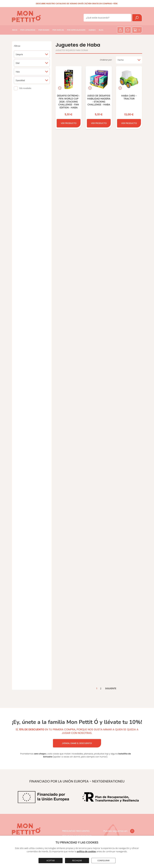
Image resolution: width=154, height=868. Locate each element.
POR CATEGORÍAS (28, 30)
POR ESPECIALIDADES (76, 30)
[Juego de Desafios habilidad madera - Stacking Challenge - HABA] (99, 98)
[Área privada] (120, 30)
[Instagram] (132, 831)
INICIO (15, 30)
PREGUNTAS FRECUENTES (76, 831)
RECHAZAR (77, 861)
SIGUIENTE (111, 688)
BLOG (101, 30)
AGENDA (92, 30)
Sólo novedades (25, 88)
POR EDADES (44, 30)
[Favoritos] (128, 30)
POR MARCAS (58, 30)
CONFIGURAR (103, 861)
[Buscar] (137, 18)
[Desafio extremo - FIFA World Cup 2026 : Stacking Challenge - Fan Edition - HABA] (69, 98)
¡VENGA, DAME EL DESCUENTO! (77, 743)
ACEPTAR (51, 861)
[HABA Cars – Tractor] (129, 99)
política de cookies (86, 851)
